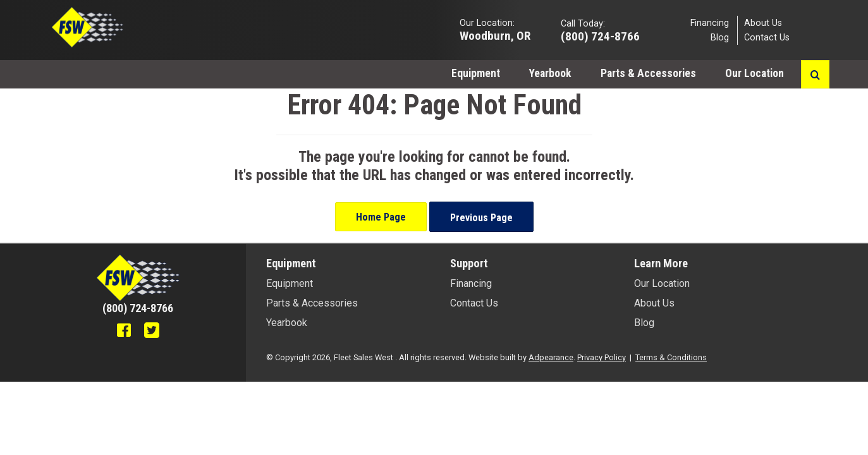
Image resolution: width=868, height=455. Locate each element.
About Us (763, 22)
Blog (720, 38)
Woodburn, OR (495, 35)
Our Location (756, 73)
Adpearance (551, 357)
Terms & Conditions (671, 357)
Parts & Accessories (648, 73)
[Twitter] (152, 332)
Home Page (381, 217)
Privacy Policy (602, 357)
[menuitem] (476, 73)
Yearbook (550, 73)
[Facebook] (124, 332)
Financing (710, 22)
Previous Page (481, 218)
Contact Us (767, 38)
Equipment (476, 73)
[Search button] (815, 74)
